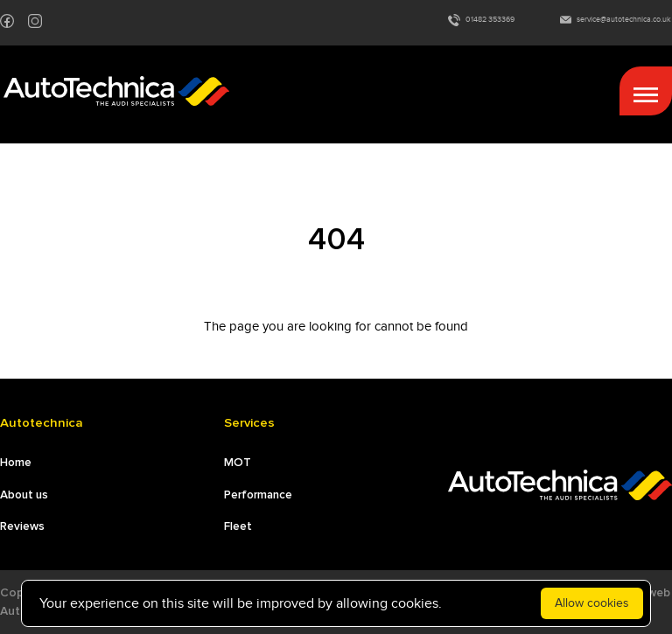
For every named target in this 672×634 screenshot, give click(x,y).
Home (16, 463)
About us (24, 495)
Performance (258, 495)
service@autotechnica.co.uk (616, 20)
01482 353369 (481, 20)
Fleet (238, 526)
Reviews (22, 526)
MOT (238, 463)
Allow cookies (592, 603)
